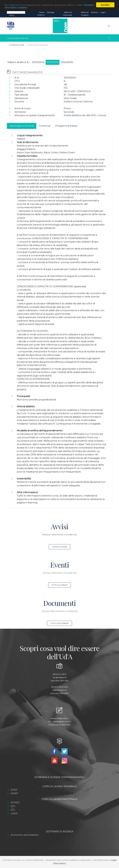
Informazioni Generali (22, 126)
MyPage (50, 12)
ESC (13, 806)
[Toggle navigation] (109, 26)
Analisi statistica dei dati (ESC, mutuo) (85, 115)
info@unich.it (62, 718)
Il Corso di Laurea (17, 45)
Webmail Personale (68, 14)
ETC (13, 810)
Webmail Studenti (85, 14)
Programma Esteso (66, 126)
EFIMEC (15, 802)
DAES (14, 790)
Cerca (12, 15)
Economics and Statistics (25, 835)
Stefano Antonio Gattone (78, 102)
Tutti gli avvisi (60, 547)
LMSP (14, 813)
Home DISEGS (41, 14)
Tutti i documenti (60, 623)
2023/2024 (38, 62)
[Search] (16, 12)
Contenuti (45, 126)
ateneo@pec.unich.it (62, 722)
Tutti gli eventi (60, 585)
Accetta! (105, 5)
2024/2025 (67, 62)
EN (109, 12)
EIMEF (14, 793)
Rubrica (95, 12)
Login (103, 12)
